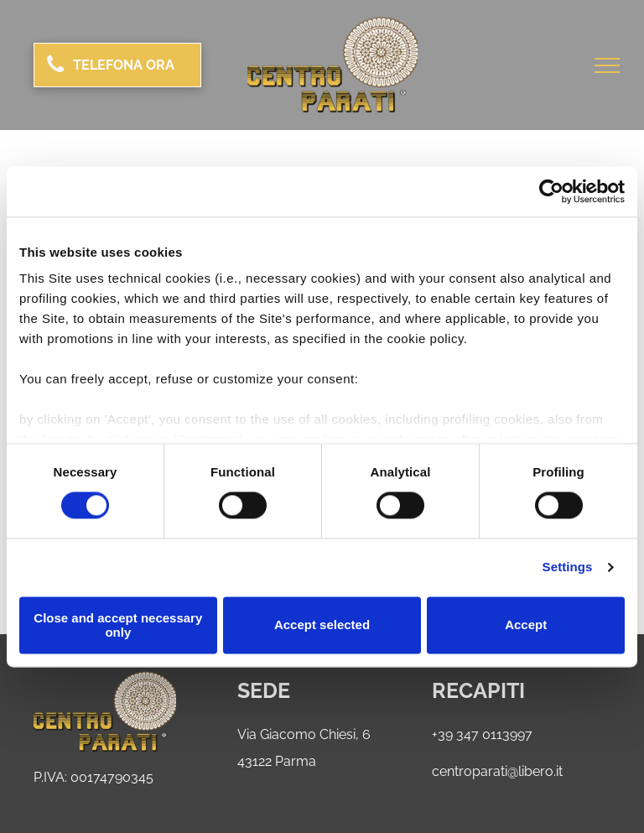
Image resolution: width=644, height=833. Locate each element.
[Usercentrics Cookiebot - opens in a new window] (551, 191)
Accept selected (322, 625)
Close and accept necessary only (118, 625)
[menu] (607, 65)
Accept (526, 625)
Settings (568, 567)
